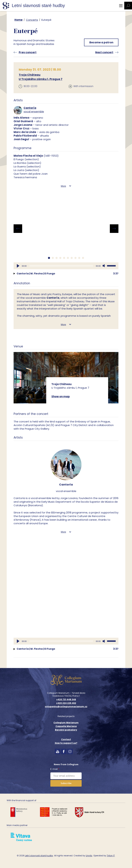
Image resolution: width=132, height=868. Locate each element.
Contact (66, 739)
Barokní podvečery (66, 730)
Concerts (32, 20)
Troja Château (30, 75)
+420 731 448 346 (66, 700)
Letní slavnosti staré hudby (39, 856)
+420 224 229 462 (66, 703)
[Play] (18, 266)
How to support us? (66, 743)
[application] (66, 266)
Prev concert (28, 52)
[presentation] (18, 229)
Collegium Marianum (66, 723)
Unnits (89, 856)
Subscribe (66, 783)
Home (18, 20)
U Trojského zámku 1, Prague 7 (41, 79)
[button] (49, 258)
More (63, 186)
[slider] (61, 266)
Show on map (61, 396)
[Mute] (104, 266)
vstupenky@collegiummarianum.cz (66, 707)
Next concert (104, 52)
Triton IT (111, 856)
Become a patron (101, 42)
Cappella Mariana (66, 726)
